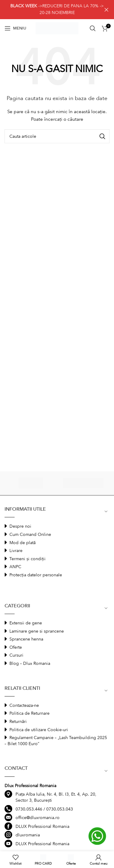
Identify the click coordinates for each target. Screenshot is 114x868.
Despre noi (20, 526)
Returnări (18, 722)
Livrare (16, 551)
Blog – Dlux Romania (30, 663)
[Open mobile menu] (15, 28)
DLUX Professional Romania (42, 826)
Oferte (16, 647)
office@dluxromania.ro (38, 818)
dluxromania (28, 835)
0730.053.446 (29, 809)
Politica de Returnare (29, 713)
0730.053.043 (60, 809)
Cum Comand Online (30, 535)
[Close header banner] (106, 10)
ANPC (15, 567)
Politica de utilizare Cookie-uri (39, 730)
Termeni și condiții (28, 559)
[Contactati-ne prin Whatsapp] (97, 836)
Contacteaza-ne (24, 705)
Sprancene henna (26, 639)
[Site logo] (57, 28)
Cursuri (16, 655)
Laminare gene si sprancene (37, 631)
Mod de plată (22, 543)
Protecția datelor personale (36, 575)
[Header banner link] (48, 10)
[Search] (93, 28)
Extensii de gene (26, 623)
